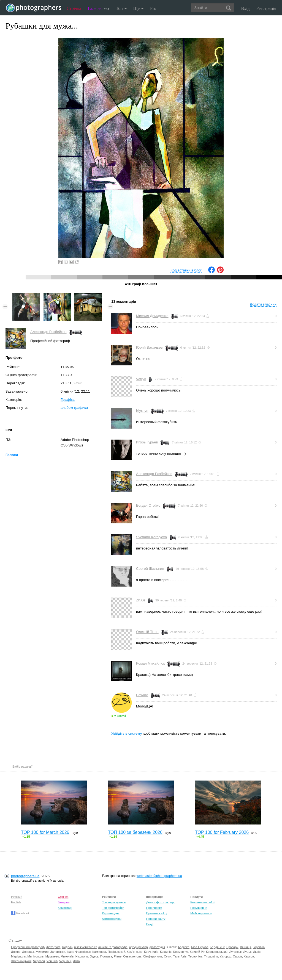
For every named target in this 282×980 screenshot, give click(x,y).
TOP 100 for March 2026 (45, 832)
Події (150, 924)
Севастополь (132, 956)
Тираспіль (211, 956)
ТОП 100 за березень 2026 (135, 832)
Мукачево (52, 956)
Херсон (249, 956)
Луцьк (247, 952)
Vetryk (141, 379)
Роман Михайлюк (150, 663)
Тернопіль (195, 956)
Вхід (246, 8)
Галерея (99, 8)
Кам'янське (135, 952)
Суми (168, 956)
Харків (238, 956)
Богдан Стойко (148, 505)
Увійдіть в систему (126, 733)
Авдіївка (184, 947)
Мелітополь (36, 956)
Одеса (94, 956)
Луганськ (235, 952)
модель (67, 947)
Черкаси (39, 961)
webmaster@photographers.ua (159, 876)
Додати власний (263, 304)
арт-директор (139, 947)
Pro (153, 8)
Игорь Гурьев (147, 442)
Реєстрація (266, 8)
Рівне (118, 956)
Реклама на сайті (202, 902)
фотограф (53, 947)
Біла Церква (200, 947)
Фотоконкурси (112, 919)
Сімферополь (153, 956)
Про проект (154, 908)
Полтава (106, 956)
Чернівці (65, 961)
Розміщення (199, 908)
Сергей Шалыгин (150, 569)
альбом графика (74, 408)
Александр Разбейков (48, 332)
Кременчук (181, 952)
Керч (147, 952)
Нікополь (82, 956)
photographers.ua (25, 876)
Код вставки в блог (186, 270)
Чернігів (52, 961)
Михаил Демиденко (152, 316)
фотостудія (157, 947)
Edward (142, 695)
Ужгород (226, 956)
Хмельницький (21, 961)
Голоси (12, 455)
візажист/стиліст (85, 947)
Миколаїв (67, 956)
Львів (257, 952)
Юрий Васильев (149, 347)
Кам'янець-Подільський (109, 952)
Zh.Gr (141, 600)
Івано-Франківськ (79, 952)
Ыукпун (142, 411)
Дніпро (16, 952)
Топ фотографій (113, 908)
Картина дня (111, 913)
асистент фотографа (113, 947)
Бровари (232, 947)
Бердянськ (217, 947)
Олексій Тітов (147, 632)
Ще (138, 8)
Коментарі (65, 908)
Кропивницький (217, 952)
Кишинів (166, 952)
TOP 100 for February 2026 (222, 832)
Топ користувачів (114, 902)
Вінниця (246, 947)
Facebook (20, 913)
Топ (121, 8)
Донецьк (28, 952)
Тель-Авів (180, 956)
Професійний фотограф (28, 947)
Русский (17, 897)
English (16, 902)
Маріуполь (18, 956)
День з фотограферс (161, 902)
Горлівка (259, 947)
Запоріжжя (58, 952)
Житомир (42, 952)
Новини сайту (156, 919)
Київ (155, 952)
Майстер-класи (201, 913)
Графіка (68, 400)
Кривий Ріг (197, 952)
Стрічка (74, 8)
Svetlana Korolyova (151, 537)
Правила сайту (157, 913)
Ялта (76, 961)
